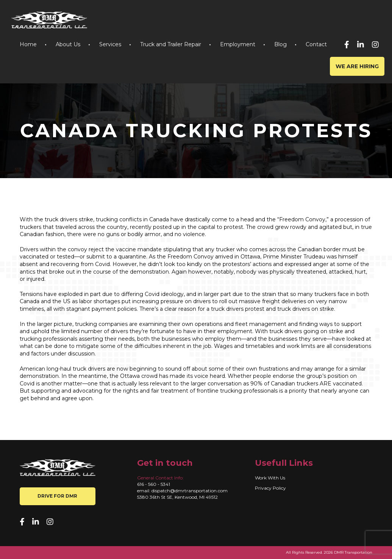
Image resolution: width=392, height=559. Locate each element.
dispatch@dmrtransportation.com (190, 491)
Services (110, 44)
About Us (68, 44)
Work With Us (270, 478)
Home (28, 44)
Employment (238, 44)
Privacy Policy (270, 488)
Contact (316, 44)
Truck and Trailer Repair (171, 44)
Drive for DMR (57, 496)
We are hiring (357, 66)
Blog (280, 44)
